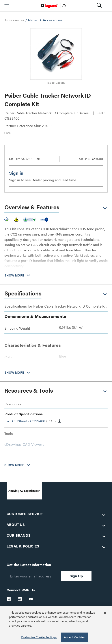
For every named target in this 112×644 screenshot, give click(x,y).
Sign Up (76, 576)
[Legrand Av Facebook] (9, 599)
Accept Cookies (74, 637)
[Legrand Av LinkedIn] (20, 599)
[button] (7, 6)
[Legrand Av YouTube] (31, 599)
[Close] (105, 613)
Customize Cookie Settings (39, 637)
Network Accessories (45, 20)
